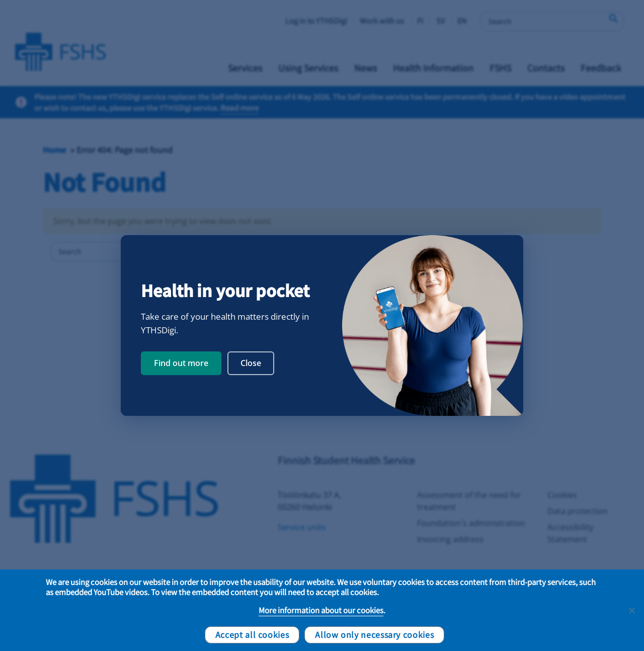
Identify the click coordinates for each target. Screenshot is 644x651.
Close (251, 363)
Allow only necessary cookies (374, 634)
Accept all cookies (252, 634)
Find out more (181, 363)
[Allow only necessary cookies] (631, 610)
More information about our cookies (321, 610)
